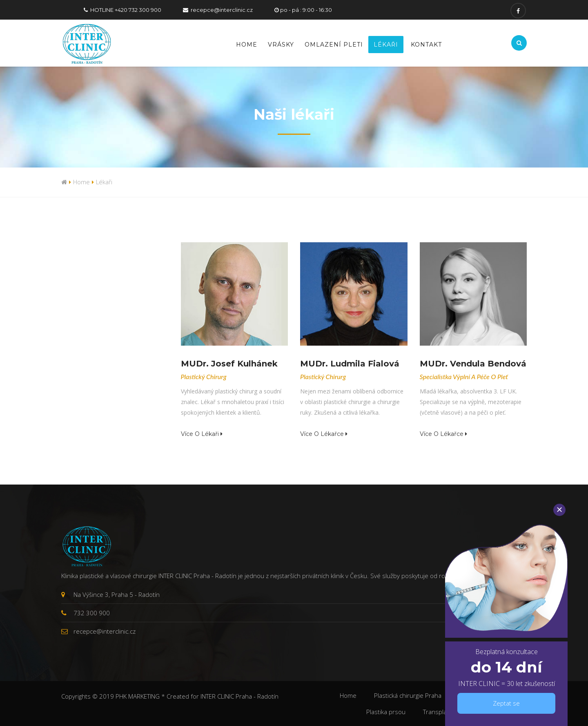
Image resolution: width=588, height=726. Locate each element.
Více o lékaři (202, 434)
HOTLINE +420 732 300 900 (126, 10)
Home (247, 45)
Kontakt (426, 45)
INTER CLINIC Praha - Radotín (239, 696)
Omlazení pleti (334, 45)
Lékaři (386, 45)
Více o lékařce (324, 434)
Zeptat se (506, 703)
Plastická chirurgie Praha (408, 695)
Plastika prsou (386, 712)
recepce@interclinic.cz (222, 10)
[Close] (559, 510)
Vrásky (281, 45)
